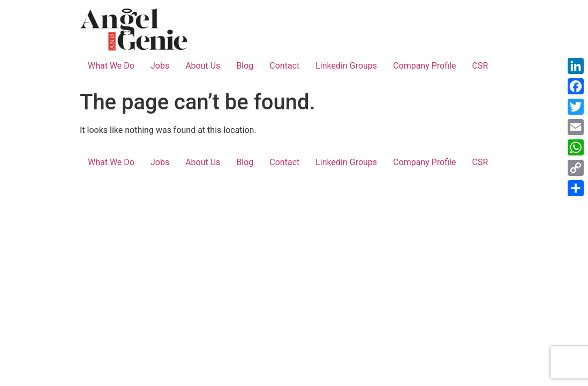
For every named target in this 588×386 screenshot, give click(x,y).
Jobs (160, 66)
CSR (480, 66)
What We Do (111, 66)
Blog (245, 66)
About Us (203, 66)
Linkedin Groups (346, 66)
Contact (284, 66)
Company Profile (424, 66)
